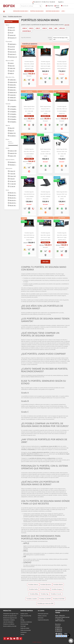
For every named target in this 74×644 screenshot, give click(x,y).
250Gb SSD (13, 87)
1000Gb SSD (13, 100)
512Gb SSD (13, 95)
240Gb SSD (13, 82)
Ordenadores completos (9, 620)
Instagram (17, 639)
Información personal (43, 614)
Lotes (63, 11)
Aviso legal (23, 626)
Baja (12, 131)
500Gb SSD (13, 92)
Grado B (13, 153)
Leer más (67, 25)
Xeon (51, 28)
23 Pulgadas (13, 119)
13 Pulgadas (13, 109)
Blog (22, 618)
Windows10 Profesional (13, 162)
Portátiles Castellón (32, 599)
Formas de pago (24, 624)
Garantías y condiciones (26, 622)
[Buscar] (31, 6)
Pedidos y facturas (42, 616)
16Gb (12, 68)
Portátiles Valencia (33, 585)
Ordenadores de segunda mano (11, 614)
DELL (12, 30)
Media (13, 133)
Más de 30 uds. (13, 198)
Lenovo (13, 35)
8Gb (12, 66)
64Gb (12, 73)
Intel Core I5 (13, 52)
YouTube (14, 639)
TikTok (21, 639)
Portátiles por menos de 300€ (45, 603)
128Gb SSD (13, 80)
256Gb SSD (13, 90)
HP (11, 33)
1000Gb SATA (13, 97)
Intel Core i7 (13, 54)
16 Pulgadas (13, 117)
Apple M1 (62, 28)
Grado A (13, 151)
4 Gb (12, 63)
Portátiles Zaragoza (57, 589)
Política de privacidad (26, 630)
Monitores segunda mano (53, 11)
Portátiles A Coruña (56, 594)
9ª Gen (12, 179)
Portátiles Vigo (45, 594)
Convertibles (27, 31)
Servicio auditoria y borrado (10, 626)
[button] (4, 11)
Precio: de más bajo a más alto (61, 39)
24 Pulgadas (13, 122)
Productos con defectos (9, 624)
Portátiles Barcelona (46, 585)
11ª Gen (13, 184)
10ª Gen (13, 181)
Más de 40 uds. (13, 200)
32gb (12, 71)
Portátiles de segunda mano (10, 616)
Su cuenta (41, 611)
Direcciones (41, 618)
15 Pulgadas (13, 114)
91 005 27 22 (45, 2)
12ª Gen (12, 186)
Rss (11, 639)
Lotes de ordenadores (8, 622)
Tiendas (22, 634)
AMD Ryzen (13, 44)
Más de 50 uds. (13, 203)
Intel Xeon (13, 57)
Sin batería (13, 136)
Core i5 (31, 28)
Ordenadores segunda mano (21, 11)
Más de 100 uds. (13, 205)
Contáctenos (23, 632)
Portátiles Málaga (45, 589)
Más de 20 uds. (13, 195)
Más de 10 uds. (13, 193)
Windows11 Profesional (13, 165)
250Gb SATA (13, 85)
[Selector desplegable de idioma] (61, 2)
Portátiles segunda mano (37, 11)
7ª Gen (12, 174)
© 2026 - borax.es (37, 642)
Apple (12, 28)
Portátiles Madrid (58, 585)
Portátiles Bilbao (34, 594)
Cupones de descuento (43, 620)
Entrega (22, 620)
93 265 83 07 (59, 631)
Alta (12, 128)
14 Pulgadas (13, 112)
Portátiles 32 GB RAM (45, 599)
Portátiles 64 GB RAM (59, 599)
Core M (12, 47)
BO (9, 6)
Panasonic (13, 38)
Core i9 (12, 49)
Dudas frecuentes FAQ (26, 616)
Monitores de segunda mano (10, 618)
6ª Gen (12, 171)
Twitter (8, 639)
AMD (56, 28)
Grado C (13, 156)
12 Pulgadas (13, 106)
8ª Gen (13, 176)
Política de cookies (25, 628)
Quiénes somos (24, 614)
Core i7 (38, 28)
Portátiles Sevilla (33, 589)
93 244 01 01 (37, 2)
